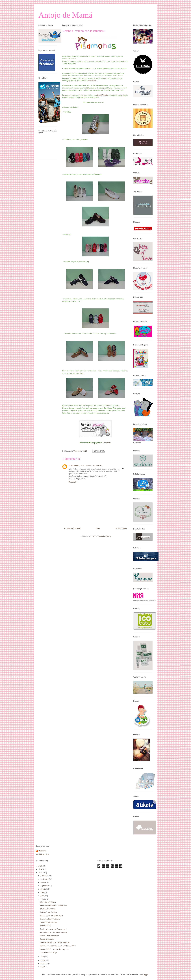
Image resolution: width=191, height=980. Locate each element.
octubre (44, 882)
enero (43, 967)
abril (42, 957)
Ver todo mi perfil (42, 854)
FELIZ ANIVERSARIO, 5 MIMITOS (53, 906)
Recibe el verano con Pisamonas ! (53, 929)
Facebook (92, 81)
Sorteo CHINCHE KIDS (49, 922)
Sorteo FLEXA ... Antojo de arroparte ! (55, 949)
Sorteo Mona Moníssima (49, 936)
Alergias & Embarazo (48, 909)
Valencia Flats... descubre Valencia (53, 932)
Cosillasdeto (74, 465)
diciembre (45, 876)
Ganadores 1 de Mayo (49, 952)
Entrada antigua (121, 528)
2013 (41, 873)
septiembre (45, 886)
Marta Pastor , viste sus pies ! (51, 916)
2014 (41, 869)
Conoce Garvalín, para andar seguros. (55, 942)
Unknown (42, 851)
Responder (73, 482)
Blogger (145, 975)
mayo (43, 899)
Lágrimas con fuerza (48, 902)
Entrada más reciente (73, 528)
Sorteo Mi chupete (47, 939)
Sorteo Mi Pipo (46, 926)
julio (42, 892)
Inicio (98, 528)
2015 (41, 866)
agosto (43, 889)
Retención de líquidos (48, 912)
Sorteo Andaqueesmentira (50, 919)
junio (43, 896)
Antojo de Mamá (65, 15)
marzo (43, 960)
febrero (44, 963)
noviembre (45, 879)
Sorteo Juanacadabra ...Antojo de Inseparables (58, 946)
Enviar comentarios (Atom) (101, 536)
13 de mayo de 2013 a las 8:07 (92, 465)
